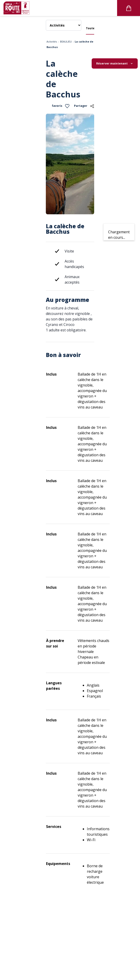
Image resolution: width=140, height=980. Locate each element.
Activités (52, 42)
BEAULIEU (66, 42)
